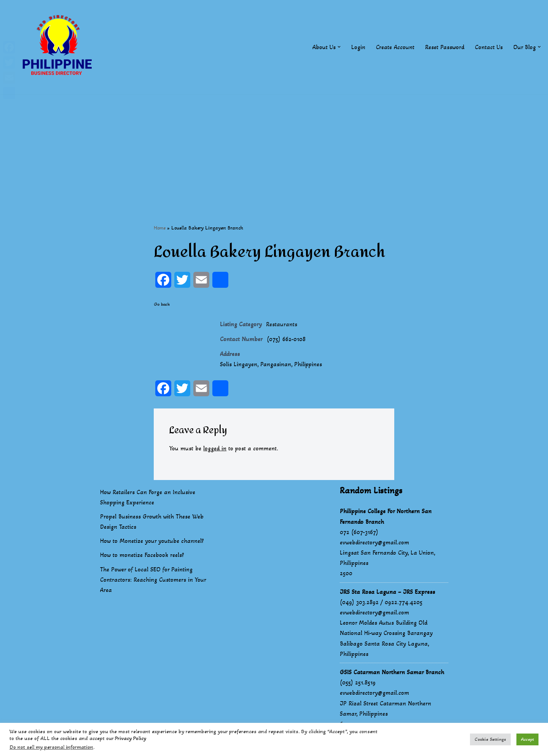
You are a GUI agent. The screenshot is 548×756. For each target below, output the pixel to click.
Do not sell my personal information (51, 747)
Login (358, 47)
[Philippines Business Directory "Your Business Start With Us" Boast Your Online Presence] (59, 47)
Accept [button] (527, 739)
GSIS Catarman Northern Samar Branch (392, 672)
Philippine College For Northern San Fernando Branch (386, 517)
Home (160, 228)
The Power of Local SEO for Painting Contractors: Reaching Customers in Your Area (153, 580)
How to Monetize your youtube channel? (152, 541)
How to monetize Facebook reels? (142, 555)
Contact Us (489, 47)
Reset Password (445, 47)
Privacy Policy (131, 738)
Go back (162, 304)
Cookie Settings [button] (490, 739)
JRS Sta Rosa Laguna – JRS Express (387, 592)
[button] (339, 47)
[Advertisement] (274, 147)
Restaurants (282, 324)
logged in (215, 448)
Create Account (395, 47)
